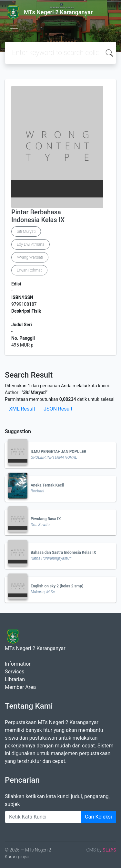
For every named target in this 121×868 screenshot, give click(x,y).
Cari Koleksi (98, 817)
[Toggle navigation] (14, 28)
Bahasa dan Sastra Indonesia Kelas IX (63, 552)
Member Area (20, 687)
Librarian (15, 679)
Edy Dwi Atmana (30, 244)
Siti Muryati (26, 231)
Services (15, 672)
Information (18, 664)
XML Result (22, 409)
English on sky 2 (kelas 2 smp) (57, 586)
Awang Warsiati (30, 257)
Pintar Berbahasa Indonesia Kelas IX (38, 216)
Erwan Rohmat (29, 270)
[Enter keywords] (43, 817)
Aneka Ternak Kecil (47, 485)
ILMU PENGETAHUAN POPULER (58, 452)
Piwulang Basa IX (46, 519)
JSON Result (58, 409)
